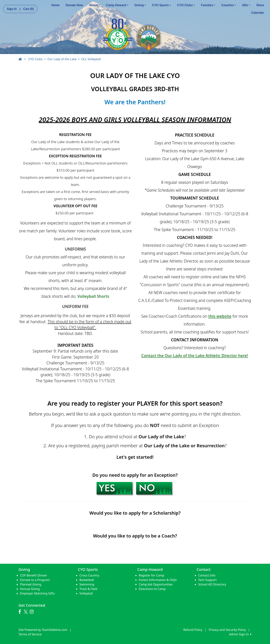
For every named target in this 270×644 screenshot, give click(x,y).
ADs (246, 5)
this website (220, 316)
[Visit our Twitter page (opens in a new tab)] (26, 612)
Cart (28, 9)
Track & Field (88, 589)
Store (260, 5)
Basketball (87, 580)
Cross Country (89, 575)
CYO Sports (162, 5)
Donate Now (74, 5)
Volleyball (86, 593)
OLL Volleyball (91, 59)
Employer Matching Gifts (37, 593)
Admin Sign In (240, 634)
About (94, 5)
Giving (140, 5)
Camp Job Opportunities (156, 584)
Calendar (258, 13)
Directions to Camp (152, 589)
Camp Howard (117, 5)
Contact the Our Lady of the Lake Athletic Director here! (195, 356)
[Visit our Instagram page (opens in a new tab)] (33, 612)
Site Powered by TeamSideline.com (43, 630)
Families (208, 5)
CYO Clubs (186, 5)
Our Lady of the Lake (62, 59)
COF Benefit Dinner (34, 575)
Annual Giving (30, 589)
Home (55, 5)
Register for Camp (151, 575)
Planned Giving (31, 584)
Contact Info (207, 575)
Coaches (229, 5)
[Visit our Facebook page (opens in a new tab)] (21, 612)
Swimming (87, 584)
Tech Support (207, 580)
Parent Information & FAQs (158, 580)
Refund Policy (193, 630)
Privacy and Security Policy (227, 630)
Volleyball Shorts (93, 296)
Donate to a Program (35, 580)
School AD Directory (212, 584)
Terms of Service (30, 634)
